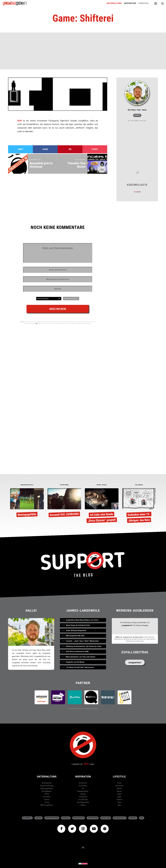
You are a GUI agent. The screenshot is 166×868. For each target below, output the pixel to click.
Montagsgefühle (47, 788)
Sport (119, 794)
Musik (119, 788)
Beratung (106, 818)
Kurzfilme (47, 797)
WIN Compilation (47, 805)
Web (119, 805)
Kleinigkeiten (47, 791)
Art (83, 788)
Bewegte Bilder (83, 791)
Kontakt (66, 818)
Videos (83, 805)
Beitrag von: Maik (137, 110)
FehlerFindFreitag (47, 786)
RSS (142, 818)
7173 (86, 764)
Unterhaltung (47, 777)
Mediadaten (79, 818)
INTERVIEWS (64, 485)
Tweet (21, 149)
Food (119, 783)
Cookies (133, 818)
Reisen (119, 791)
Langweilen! (135, 662)
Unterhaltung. (114, 3)
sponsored (93, 818)
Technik (119, 799)
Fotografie (83, 797)
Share (45, 149)
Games (137, 115)
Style (119, 797)
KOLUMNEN (139, 485)
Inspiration (83, 777)
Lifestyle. (144, 3)
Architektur (83, 786)
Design (83, 794)
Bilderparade (47, 783)
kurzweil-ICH (83, 799)
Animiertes (83, 783)
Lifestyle (119, 777)
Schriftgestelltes (83, 802)
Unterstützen (52, 818)
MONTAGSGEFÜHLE (27, 485)
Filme (47, 794)
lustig (47, 802)
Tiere (119, 802)
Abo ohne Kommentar (71, 299)
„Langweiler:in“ (127, 625)
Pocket (95, 149)
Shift (20, 121)
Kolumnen (119, 786)
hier (37, 323)
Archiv (39, 818)
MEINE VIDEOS (102, 485)
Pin (70, 149)
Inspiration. (130, 3)
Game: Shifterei (83, 18)
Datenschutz (120, 818)
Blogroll (27, 818)
